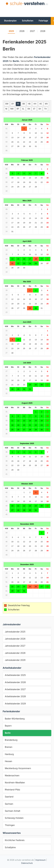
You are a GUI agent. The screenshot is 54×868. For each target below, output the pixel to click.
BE (18, 104)
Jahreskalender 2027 (15, 646)
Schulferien (28, 21)
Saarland (9, 797)
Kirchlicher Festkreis (15, 840)
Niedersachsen (12, 776)
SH (40, 109)
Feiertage (43, 21)
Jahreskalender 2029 (15, 660)
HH (35, 104)
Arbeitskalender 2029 (15, 704)
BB (24, 104)
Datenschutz (27, 863)
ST (34, 109)
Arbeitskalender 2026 (15, 682)
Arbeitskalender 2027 (15, 689)
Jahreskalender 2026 (15, 639)
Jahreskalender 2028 (15, 653)
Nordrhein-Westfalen (15, 783)
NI (6, 109)
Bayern (8, 726)
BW (7, 104)
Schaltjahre (10, 847)
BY (13, 104)
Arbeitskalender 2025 (15, 675)
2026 (22, 31)
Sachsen (9, 804)
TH (45, 109)
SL (23, 109)
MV (46, 104)
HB (29, 104)
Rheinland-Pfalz (12, 790)
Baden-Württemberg (15, 719)
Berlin (8, 733)
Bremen (9, 747)
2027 (32, 31)
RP (18, 109)
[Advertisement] (28, 11)
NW (12, 109)
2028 (43, 31)
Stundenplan (10, 21)
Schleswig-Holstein (14, 818)
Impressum (40, 860)
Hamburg (9, 754)
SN (29, 109)
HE (41, 104)
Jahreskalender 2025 (15, 632)
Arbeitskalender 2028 (15, 696)
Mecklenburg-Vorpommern (18, 768)
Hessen (8, 761)
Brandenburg (11, 740)
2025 (11, 31)
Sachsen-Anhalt (13, 811)
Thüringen (10, 825)
